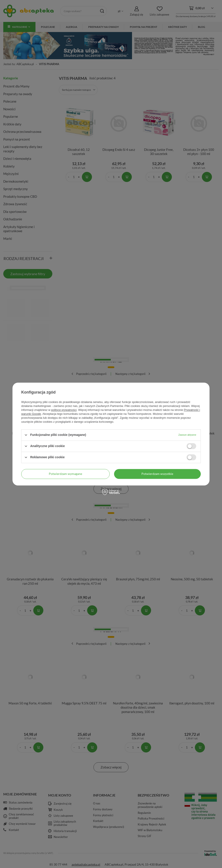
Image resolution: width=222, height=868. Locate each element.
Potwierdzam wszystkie (157, 474)
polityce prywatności (64, 410)
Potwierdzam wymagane (65, 474)
